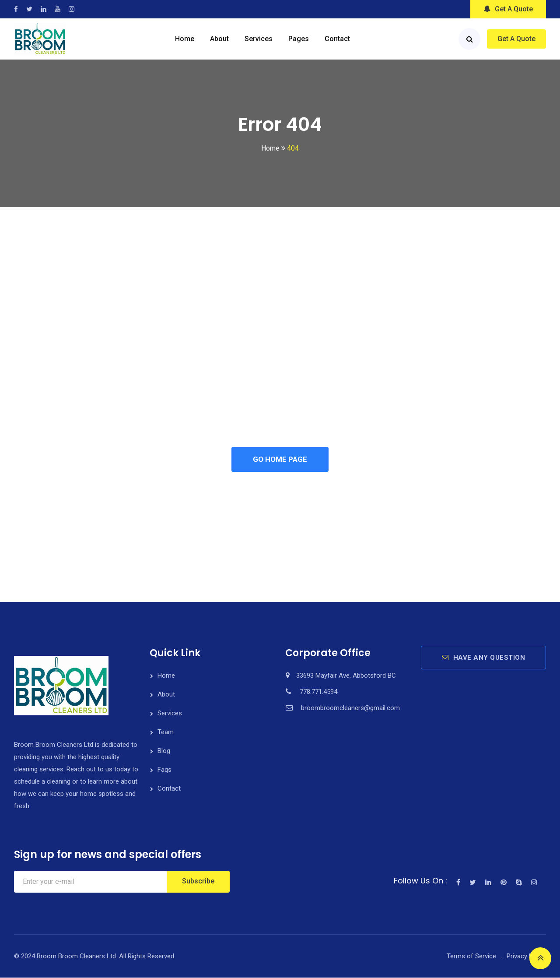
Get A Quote (508, 9)
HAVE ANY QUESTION (483, 658)
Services (259, 39)
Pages (299, 39)
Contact (337, 39)
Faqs (164, 770)
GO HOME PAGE (280, 460)
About (219, 39)
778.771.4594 (318, 692)
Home (185, 39)
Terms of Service (471, 957)
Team (166, 732)
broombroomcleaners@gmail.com (350, 708)
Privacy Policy (526, 957)
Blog (164, 751)
